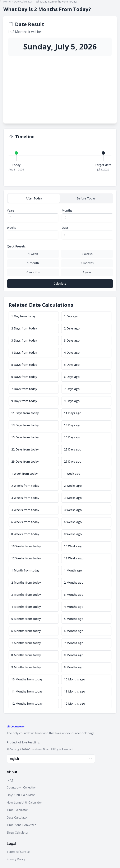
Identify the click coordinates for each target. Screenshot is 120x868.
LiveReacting (31, 742)
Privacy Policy (16, 859)
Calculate (60, 283)
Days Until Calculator (21, 795)
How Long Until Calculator (24, 802)
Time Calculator (17, 810)
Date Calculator (17, 817)
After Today (34, 198)
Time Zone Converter (21, 825)
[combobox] (51, 759)
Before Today (86, 198)
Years (11, 210)
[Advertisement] (60, 87)
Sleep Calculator (18, 832)
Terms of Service (18, 852)
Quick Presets (16, 246)
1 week (33, 254)
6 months (33, 272)
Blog (10, 780)
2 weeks (87, 254)
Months (67, 210)
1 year (87, 272)
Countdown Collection (22, 787)
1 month (33, 263)
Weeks (11, 228)
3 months (87, 263)
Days (65, 228)
